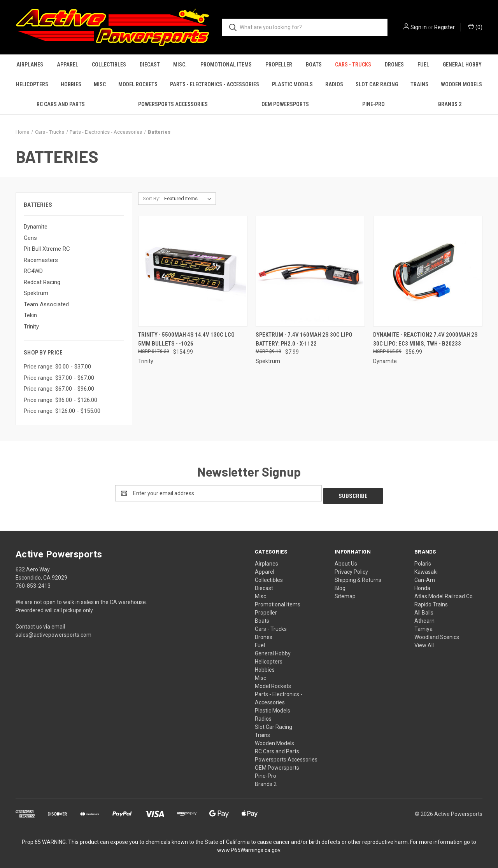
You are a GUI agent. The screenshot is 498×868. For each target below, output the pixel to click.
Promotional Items (226, 65)
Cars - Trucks (353, 65)
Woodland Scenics (437, 634)
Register (445, 27)
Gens (30, 238)
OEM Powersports (285, 104)
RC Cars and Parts (61, 104)
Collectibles (109, 65)
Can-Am (425, 577)
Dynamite (36, 227)
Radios (334, 84)
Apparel (68, 65)
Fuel (423, 65)
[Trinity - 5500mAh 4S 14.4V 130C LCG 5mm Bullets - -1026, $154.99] (193, 271)
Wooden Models (461, 84)
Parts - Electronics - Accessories (215, 84)
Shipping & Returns (358, 577)
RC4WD (33, 271)
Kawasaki (426, 569)
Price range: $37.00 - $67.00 (59, 378)
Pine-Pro (373, 104)
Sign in (419, 27)
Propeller (279, 65)
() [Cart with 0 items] (475, 27)
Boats (314, 65)
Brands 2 (450, 104)
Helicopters (32, 84)
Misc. (180, 65)
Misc (100, 84)
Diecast (150, 65)
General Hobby (462, 65)
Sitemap (345, 594)
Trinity (31, 327)
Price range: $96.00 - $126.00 (60, 400)
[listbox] (189, 199)
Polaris (423, 561)
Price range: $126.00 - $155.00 (62, 411)
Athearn (424, 618)
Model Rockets (138, 84)
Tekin (30, 315)
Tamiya (423, 626)
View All (424, 643)
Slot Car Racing (377, 84)
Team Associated (46, 304)
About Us (346, 561)
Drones (394, 65)
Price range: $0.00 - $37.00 (57, 367)
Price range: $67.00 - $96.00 (59, 389)
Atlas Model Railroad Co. (444, 594)
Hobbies (71, 84)
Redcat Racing (42, 282)
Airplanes (30, 65)
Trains (419, 84)
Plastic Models (292, 84)
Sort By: (151, 198)
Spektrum (36, 293)
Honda (422, 585)
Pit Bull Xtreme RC (47, 249)
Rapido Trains (431, 602)
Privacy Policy (351, 569)
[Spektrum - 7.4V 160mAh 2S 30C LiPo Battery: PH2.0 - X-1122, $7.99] (310, 271)
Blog (340, 585)
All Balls (424, 610)
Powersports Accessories (173, 104)
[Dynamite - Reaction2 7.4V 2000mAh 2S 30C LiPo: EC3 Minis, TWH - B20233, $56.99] (428, 271)
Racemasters (41, 260)
